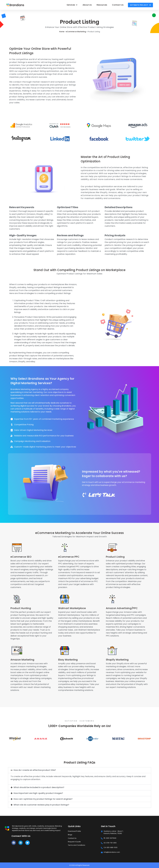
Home (62, 32)
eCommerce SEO (21, 557)
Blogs (70, 835)
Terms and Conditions (76, 845)
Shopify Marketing (117, 660)
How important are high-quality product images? (38, 793)
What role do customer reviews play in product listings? (41, 805)
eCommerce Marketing (76, 32)
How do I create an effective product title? (35, 770)
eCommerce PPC (69, 557)
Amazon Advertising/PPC (122, 608)
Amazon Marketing (22, 660)
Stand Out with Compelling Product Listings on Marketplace (79, 270)
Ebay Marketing (68, 660)
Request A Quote (74, 842)
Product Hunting (21, 608)
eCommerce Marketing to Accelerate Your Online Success (80, 533)
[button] (80, 770)
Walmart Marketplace (72, 608)
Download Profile (74, 831)
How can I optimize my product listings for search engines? (43, 799)
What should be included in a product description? (39, 787)
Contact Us (72, 838)
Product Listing (115, 557)
